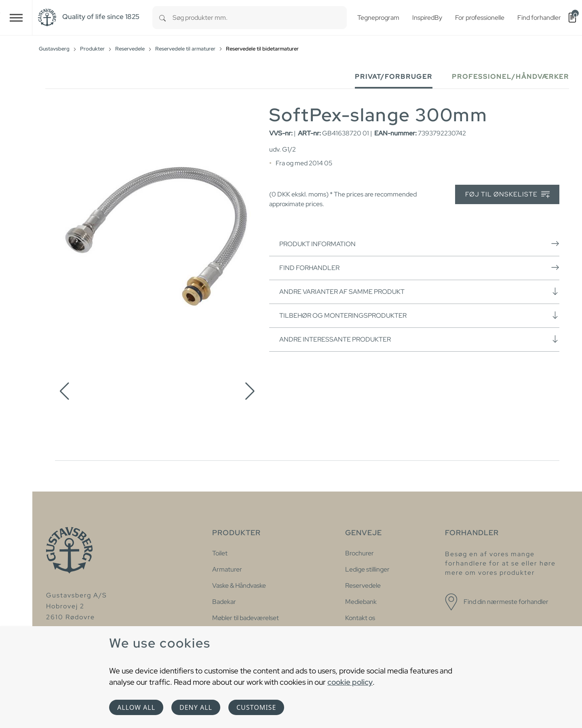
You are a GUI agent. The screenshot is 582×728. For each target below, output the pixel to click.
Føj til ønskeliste (507, 195)
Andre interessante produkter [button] (419, 339)
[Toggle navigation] (16, 18)
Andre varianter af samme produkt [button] (419, 291)
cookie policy (350, 682)
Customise (256, 707)
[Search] (162, 18)
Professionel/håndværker (510, 77)
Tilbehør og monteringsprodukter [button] (419, 315)
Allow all (136, 707)
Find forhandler (419, 268)
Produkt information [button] (419, 244)
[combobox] (260, 18)
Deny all (196, 707)
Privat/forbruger (394, 77)
